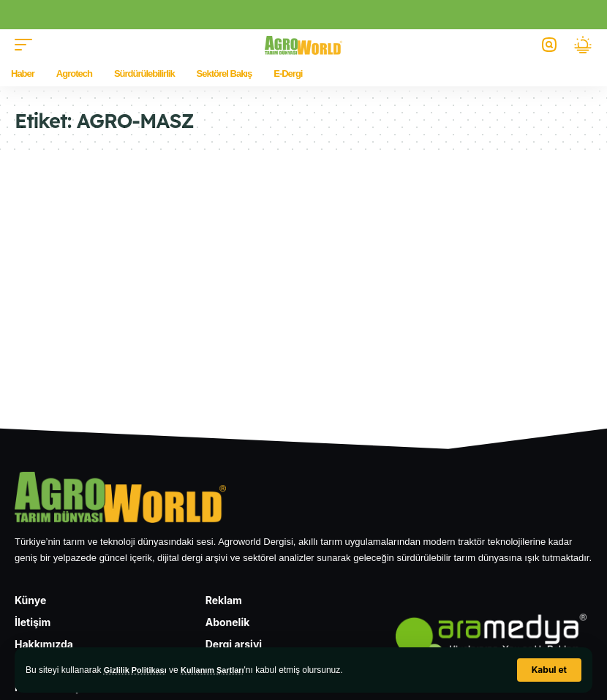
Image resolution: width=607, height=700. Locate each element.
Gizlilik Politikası (139, 670)
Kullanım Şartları (222, 670)
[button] (549, 670)
